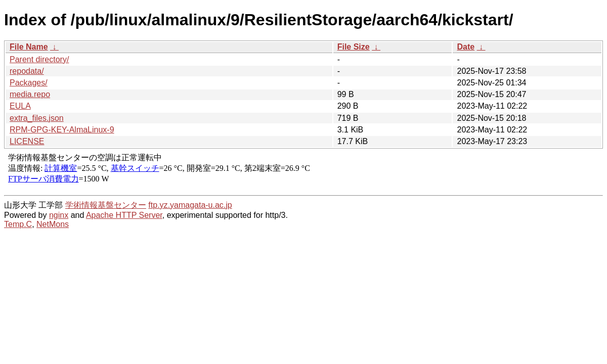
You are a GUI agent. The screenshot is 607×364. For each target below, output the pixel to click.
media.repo (30, 94)
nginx (59, 215)
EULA (20, 106)
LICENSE (27, 141)
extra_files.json (37, 118)
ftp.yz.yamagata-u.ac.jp (190, 205)
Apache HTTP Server (124, 215)
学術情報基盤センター (106, 205)
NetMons (53, 224)
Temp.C (18, 224)
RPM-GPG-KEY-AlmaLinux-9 (62, 130)
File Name (29, 47)
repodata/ (27, 71)
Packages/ (29, 83)
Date (466, 47)
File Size (354, 47)
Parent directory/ (39, 59)
